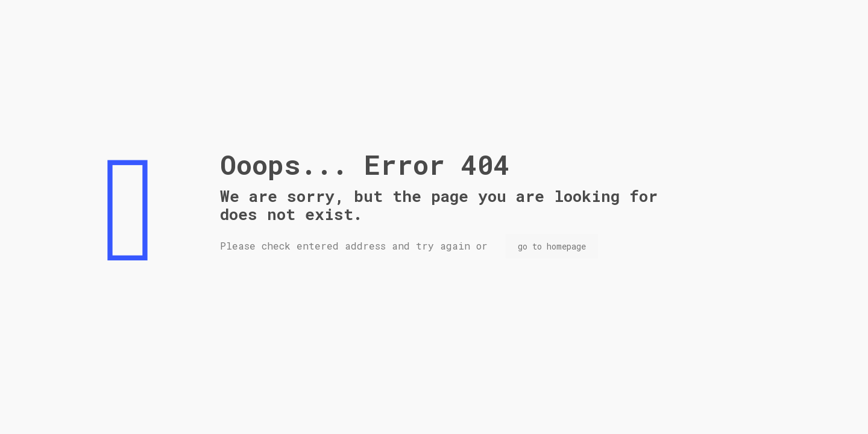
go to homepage (552, 246)
